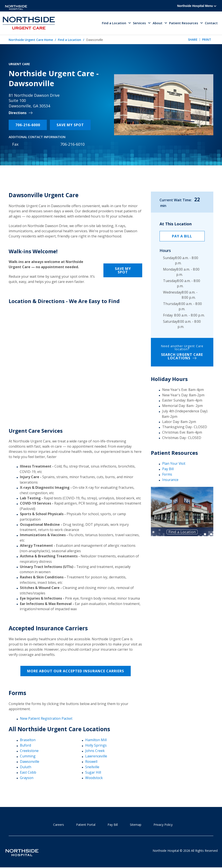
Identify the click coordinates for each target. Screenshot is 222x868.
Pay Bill (168, 469)
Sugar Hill (93, 772)
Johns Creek (95, 751)
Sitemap (136, 824)
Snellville (92, 767)
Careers (59, 824)
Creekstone (29, 751)
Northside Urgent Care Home (31, 40)
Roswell (91, 762)
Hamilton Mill (96, 740)
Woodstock (94, 778)
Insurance (170, 480)
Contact (211, 23)
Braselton (28, 740)
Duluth (26, 767)
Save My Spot (70, 125)
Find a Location (69, 40)
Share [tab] (193, 40)
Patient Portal (86, 824)
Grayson (27, 778)
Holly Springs (96, 745)
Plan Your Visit (174, 464)
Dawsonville (30, 762)
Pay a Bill (182, 236)
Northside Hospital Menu (197, 6)
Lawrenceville (96, 756)
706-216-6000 (28, 125)
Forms (167, 474)
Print (207, 40)
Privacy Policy (163, 824)
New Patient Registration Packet (46, 719)
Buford (26, 745)
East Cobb (28, 772)
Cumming (28, 756)
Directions (18, 113)
